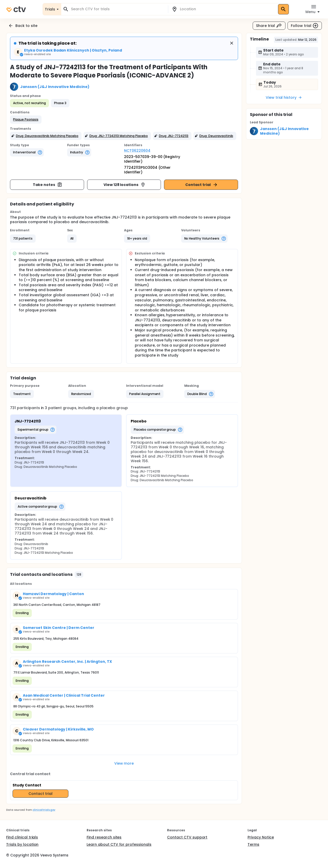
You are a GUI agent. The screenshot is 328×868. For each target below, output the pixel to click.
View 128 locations (125, 185)
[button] (26, 120)
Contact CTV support (187, 837)
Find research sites (104, 837)
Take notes (48, 185)
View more (124, 763)
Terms (253, 844)
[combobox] (118, 9)
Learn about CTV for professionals (119, 844)
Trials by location (22, 844)
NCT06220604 (137, 151)
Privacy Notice (261, 837)
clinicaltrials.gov (44, 810)
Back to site (23, 26)
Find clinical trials (22, 837)
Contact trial (202, 185)
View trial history (284, 97)
